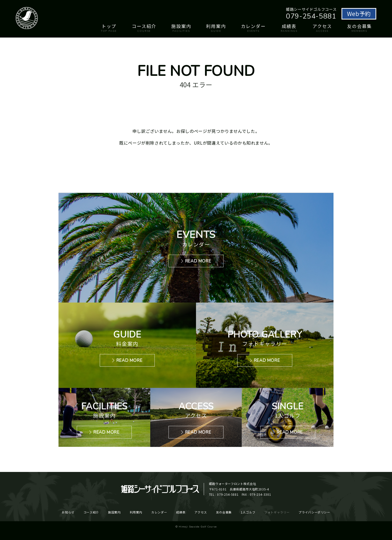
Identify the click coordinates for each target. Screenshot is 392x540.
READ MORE (198, 261)
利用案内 (216, 28)
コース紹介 (144, 28)
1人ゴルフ (248, 512)
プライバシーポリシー (314, 512)
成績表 (289, 28)
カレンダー (253, 28)
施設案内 (181, 28)
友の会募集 (359, 28)
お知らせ (68, 512)
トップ (109, 28)
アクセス (322, 28)
